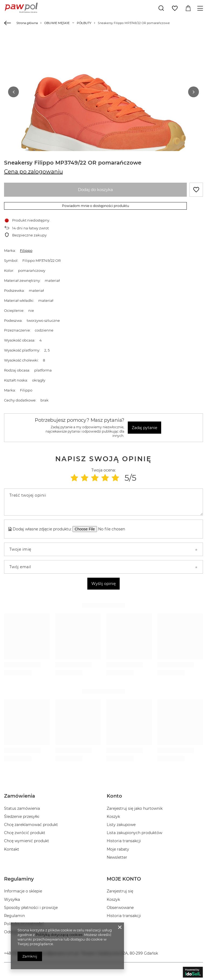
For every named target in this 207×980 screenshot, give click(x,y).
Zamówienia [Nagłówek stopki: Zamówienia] (20, 794)
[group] (103, 120)
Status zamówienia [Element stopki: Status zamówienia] (22, 807)
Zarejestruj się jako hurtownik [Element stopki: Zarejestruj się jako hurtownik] (135, 807)
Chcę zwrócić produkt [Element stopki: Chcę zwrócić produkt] (25, 831)
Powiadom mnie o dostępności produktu (96, 204)
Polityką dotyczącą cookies (59, 935)
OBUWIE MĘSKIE (57, 23)
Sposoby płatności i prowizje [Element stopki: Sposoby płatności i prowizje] (31, 906)
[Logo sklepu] (21, 8)
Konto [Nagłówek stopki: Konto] (114, 794)
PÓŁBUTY (84, 23)
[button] (13, 91)
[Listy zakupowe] (175, 8)
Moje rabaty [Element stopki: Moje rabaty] (118, 847)
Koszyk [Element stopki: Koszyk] (113, 815)
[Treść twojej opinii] (103, 500)
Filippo (26, 249)
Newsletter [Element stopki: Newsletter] (117, 855)
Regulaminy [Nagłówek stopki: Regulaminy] (19, 877)
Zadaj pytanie (144, 426)
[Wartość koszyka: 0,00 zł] (188, 8)
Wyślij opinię (103, 582)
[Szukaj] (161, 8)
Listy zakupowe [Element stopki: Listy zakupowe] (121, 823)
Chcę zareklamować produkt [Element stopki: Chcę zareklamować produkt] (31, 823)
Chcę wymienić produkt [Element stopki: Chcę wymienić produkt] (27, 839)
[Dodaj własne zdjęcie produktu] (114, 527)
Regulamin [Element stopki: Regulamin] (14, 914)
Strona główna (27, 23)
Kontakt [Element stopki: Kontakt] (12, 847)
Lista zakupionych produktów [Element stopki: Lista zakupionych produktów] (134, 831)
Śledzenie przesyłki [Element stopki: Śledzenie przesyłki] (22, 815)
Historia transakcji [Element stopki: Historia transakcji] (124, 839)
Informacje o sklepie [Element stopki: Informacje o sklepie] (23, 889)
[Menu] (201, 8)
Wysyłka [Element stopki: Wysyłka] (12, 898)
